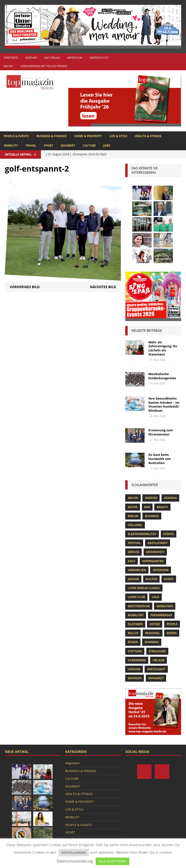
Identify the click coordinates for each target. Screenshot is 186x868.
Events (169, 534)
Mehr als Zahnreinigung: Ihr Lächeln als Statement (163, 348)
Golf (132, 561)
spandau (152, 642)
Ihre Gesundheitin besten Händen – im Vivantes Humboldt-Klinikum (164, 405)
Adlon (133, 498)
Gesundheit (155, 552)
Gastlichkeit (158, 543)
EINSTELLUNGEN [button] (74, 852)
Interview (160, 570)
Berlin (133, 516)
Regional (153, 633)
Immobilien (137, 570)
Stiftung (135, 651)
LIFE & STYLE (118, 136)
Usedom (134, 669)
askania (170, 498)
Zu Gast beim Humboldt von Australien (159, 459)
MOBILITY (11, 146)
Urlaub (159, 660)
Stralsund (157, 651)
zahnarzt (156, 678)
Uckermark (137, 660)
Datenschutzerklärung (75, 861)
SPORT (49, 146)
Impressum (75, 58)
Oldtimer (135, 624)
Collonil (135, 525)
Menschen (165, 606)
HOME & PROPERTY (88, 136)
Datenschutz (99, 58)
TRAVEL (31, 146)
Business (152, 516)
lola (155, 597)
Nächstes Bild (103, 287)
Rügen (133, 642)
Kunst (169, 579)
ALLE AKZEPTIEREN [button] (112, 861)
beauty (162, 507)
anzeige (151, 498)
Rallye (133, 633)
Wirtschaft (156, 669)
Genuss (133, 552)
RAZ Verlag (52, 58)
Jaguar (133, 579)
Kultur (151, 579)
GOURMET (68, 146)
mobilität (136, 615)
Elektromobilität (142, 534)
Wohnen (135, 678)
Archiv (8, 66)
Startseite (11, 58)
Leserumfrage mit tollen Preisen (43, 66)
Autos (132, 507)
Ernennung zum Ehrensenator (161, 432)
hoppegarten (153, 561)
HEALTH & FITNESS (148, 136)
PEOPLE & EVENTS (16, 136)
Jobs (107, 146)
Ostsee (155, 624)
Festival (134, 543)
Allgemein (72, 763)
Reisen (172, 633)
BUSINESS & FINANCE (52, 136)
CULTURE (89, 146)
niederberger (161, 615)
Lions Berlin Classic (144, 588)
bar (147, 507)
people (172, 624)
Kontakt (31, 58)
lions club (136, 597)
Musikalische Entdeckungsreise (162, 376)
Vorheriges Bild (25, 287)
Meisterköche (139, 606)
